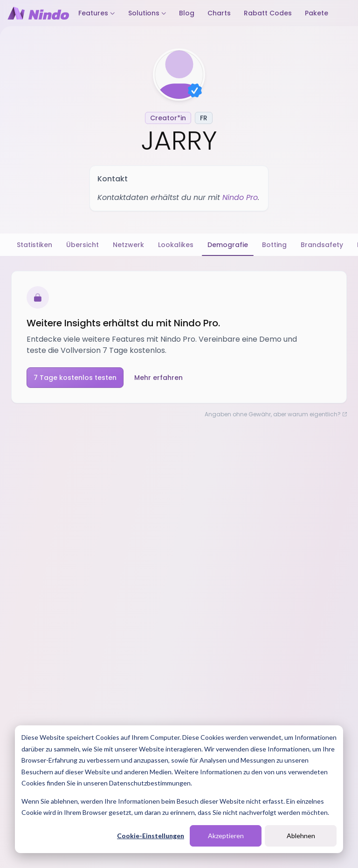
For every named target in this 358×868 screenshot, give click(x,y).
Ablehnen (301, 836)
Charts (219, 13)
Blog (187, 13)
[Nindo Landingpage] (38, 13)
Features (97, 13)
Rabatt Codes (268, 13)
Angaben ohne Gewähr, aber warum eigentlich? (276, 414)
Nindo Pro (240, 197)
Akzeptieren (226, 836)
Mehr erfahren (158, 378)
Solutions (147, 13)
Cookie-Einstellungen (151, 836)
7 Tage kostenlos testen (75, 378)
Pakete (317, 13)
